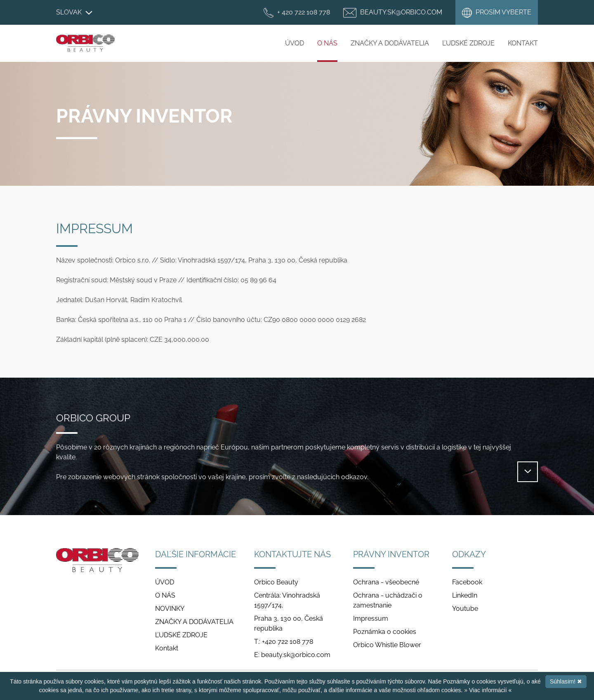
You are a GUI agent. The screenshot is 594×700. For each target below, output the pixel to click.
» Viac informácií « (488, 690)
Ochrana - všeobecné (386, 582)
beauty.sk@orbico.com (296, 655)
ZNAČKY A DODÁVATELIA (390, 43)
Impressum (371, 618)
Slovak (74, 12)
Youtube (465, 609)
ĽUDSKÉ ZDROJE (468, 43)
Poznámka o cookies (385, 632)
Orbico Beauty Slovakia (85, 43)
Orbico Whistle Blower (387, 645)
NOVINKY (170, 609)
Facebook (467, 582)
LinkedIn (465, 595)
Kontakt (523, 43)
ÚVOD (295, 43)
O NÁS (327, 43)
